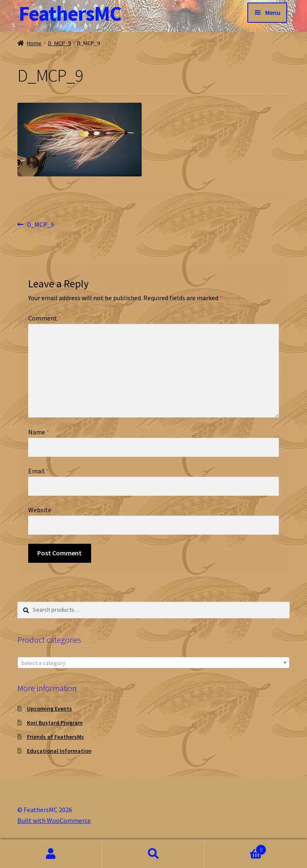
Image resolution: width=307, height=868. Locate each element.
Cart (236, 848)
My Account (51, 854)
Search (153, 854)
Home (34, 43)
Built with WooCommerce (54, 820)
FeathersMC (70, 13)
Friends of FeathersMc (56, 737)
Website (40, 510)
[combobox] (153, 663)
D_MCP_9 (59, 43)
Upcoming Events (50, 709)
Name (39, 432)
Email (39, 471)
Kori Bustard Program (55, 723)
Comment (45, 318)
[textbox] (153, 663)
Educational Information (59, 751)
